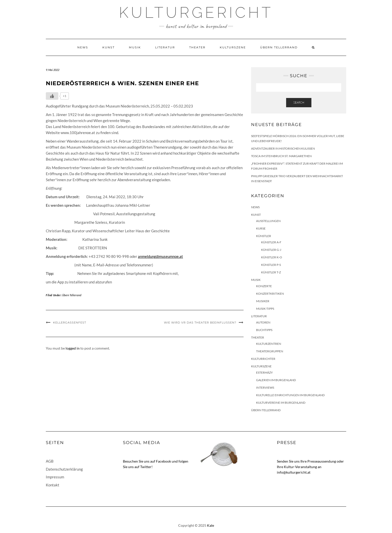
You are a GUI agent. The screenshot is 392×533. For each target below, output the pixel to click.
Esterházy (264, 372)
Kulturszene (233, 47)
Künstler (264, 236)
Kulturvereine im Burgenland (281, 403)
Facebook (163, 461)
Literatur (165, 47)
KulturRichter (263, 359)
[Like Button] (52, 96)
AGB (50, 461)
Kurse (261, 228)
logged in (73, 348)
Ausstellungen (268, 221)
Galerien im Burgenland (276, 380)
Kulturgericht (196, 13)
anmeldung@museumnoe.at (160, 256)
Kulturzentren (269, 344)
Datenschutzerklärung (64, 469)
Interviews (265, 388)
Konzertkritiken (270, 294)
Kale (211, 525)
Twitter (146, 467)
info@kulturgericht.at (294, 472)
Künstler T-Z (271, 272)
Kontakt (53, 485)
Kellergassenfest (70, 323)
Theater (197, 47)
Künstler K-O (272, 257)
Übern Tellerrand (279, 47)
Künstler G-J (271, 250)
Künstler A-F (271, 242)
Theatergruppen (270, 351)
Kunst (109, 47)
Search (299, 102)
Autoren (263, 322)
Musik (135, 47)
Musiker (263, 301)
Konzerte (264, 286)
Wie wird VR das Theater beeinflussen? (200, 323)
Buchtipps (264, 330)
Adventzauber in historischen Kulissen (283, 148)
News (83, 47)
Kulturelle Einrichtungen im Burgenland (290, 395)
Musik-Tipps (265, 309)
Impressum (55, 477)
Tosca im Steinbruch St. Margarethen (281, 156)
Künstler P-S (271, 265)
